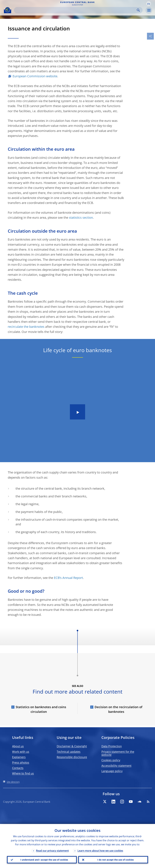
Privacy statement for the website (118, 753)
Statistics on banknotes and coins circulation (41, 709)
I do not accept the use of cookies (116, 860)
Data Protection (112, 746)
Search (138, 10)
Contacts (18, 768)
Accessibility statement (116, 766)
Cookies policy (111, 760)
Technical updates (69, 752)
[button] (149, 4)
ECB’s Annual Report (68, 578)
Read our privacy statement (52, 850)
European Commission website (35, 76)
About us (18, 746)
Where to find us (23, 773)
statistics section (81, 218)
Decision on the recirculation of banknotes (118, 709)
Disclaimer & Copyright (72, 746)
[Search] (76, 10)
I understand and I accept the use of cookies (44, 860)
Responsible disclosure (72, 757)
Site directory (13, 782)
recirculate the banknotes (26, 327)
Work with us (21, 752)
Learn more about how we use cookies (100, 850)
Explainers (19, 757)
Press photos (21, 762)
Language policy (112, 771)
